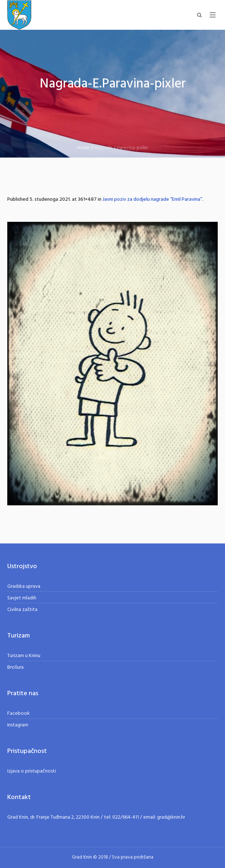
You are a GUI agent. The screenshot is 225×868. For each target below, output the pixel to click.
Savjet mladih (22, 598)
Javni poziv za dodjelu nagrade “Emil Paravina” (152, 199)
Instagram (18, 725)
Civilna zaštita (22, 610)
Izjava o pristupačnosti (32, 771)
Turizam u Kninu (24, 656)
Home (83, 148)
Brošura (15, 667)
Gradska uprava (24, 586)
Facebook (19, 714)
